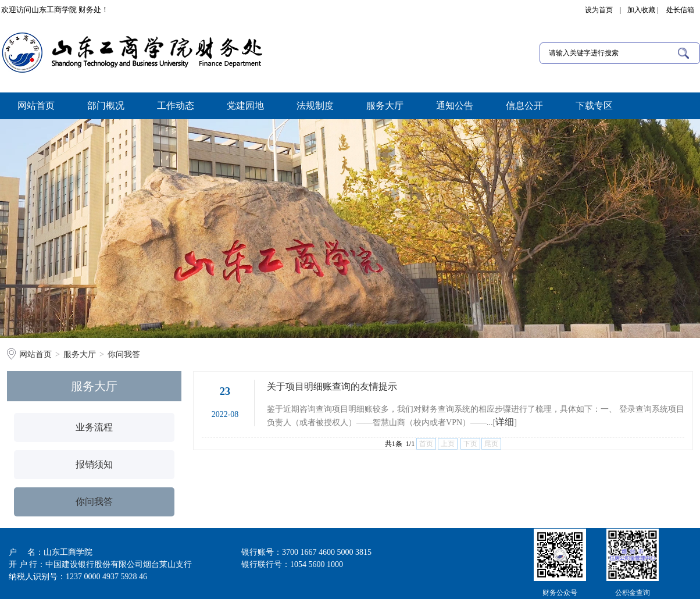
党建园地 (245, 106)
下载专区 (594, 106)
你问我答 (124, 354)
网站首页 (36, 106)
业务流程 (94, 427)
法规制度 (315, 106)
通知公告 (455, 106)
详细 (505, 422)
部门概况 (106, 106)
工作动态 (176, 106)
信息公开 (524, 106)
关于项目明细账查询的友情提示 (332, 386)
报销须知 (94, 464)
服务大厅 (385, 106)
